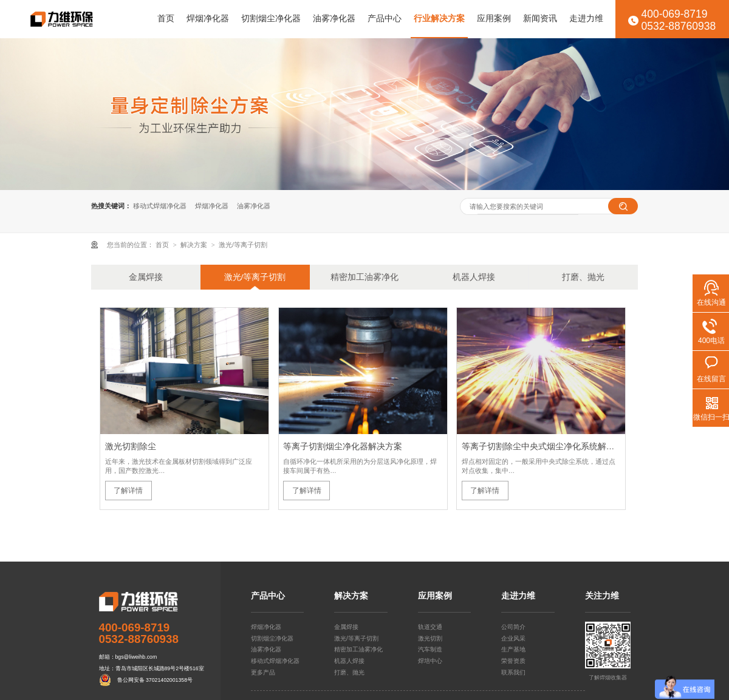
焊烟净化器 (208, 19)
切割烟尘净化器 (271, 19)
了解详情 (128, 491)
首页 (166, 19)
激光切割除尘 (131, 447)
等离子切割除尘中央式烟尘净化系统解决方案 (541, 447)
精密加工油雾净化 (364, 277)
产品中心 (385, 19)
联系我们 (513, 672)
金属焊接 (146, 277)
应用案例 (494, 19)
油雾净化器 (334, 19)
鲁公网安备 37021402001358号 (155, 680)
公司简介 (513, 627)
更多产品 (263, 672)
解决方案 (195, 245)
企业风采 (513, 638)
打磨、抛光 (583, 277)
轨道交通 (430, 627)
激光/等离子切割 (243, 245)
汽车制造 (430, 649)
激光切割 (430, 638)
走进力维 (586, 19)
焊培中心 (430, 661)
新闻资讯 (540, 19)
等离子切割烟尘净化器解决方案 (343, 447)
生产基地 (513, 649)
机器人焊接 (474, 277)
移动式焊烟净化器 (160, 206)
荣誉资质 (513, 661)
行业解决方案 (439, 19)
